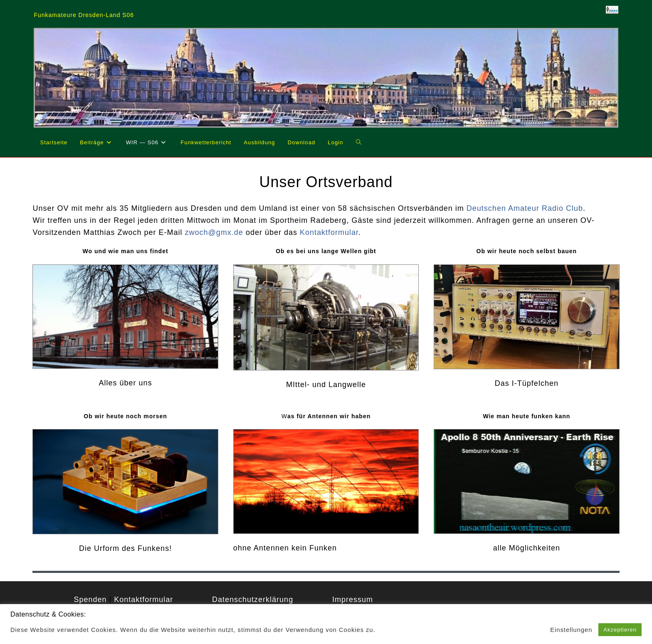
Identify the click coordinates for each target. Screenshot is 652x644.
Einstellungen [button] (571, 630)
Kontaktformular (329, 232)
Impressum (353, 600)
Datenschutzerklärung (253, 600)
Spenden (90, 600)
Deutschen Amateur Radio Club (525, 208)
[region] (326, 78)
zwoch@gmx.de (214, 232)
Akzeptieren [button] (620, 630)
